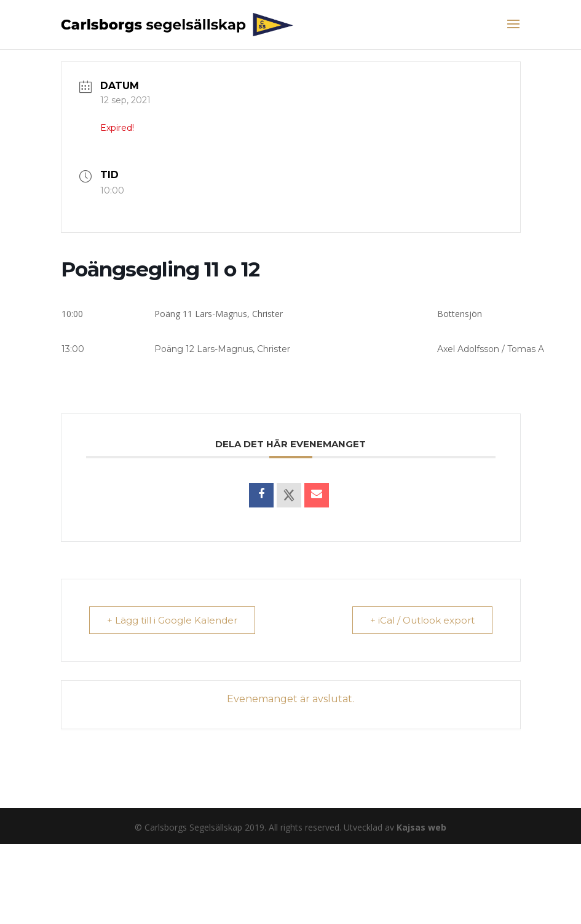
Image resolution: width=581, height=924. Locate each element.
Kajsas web (421, 827)
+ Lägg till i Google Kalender (172, 620)
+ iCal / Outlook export (422, 620)
